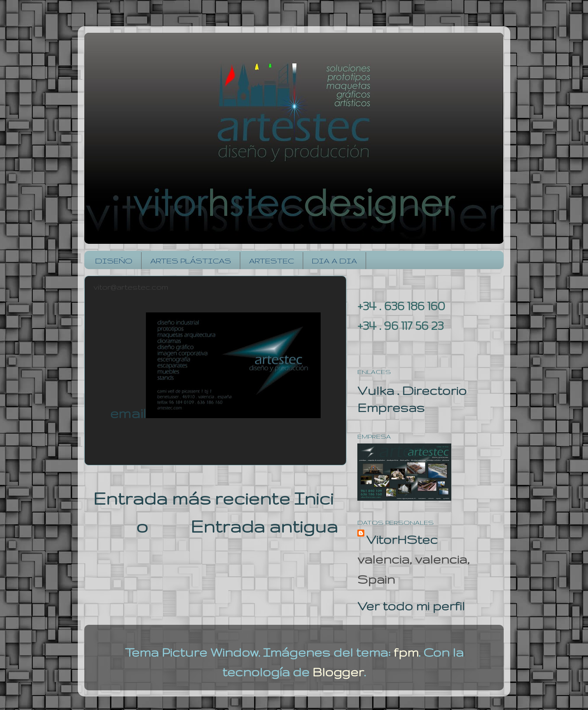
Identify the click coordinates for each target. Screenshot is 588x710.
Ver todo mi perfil (411, 606)
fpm (406, 652)
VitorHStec (402, 539)
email (128, 413)
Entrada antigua (264, 526)
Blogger (338, 672)
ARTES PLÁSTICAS (191, 261)
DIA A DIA (334, 261)
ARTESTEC (272, 261)
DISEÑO (114, 261)
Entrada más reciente (192, 499)
